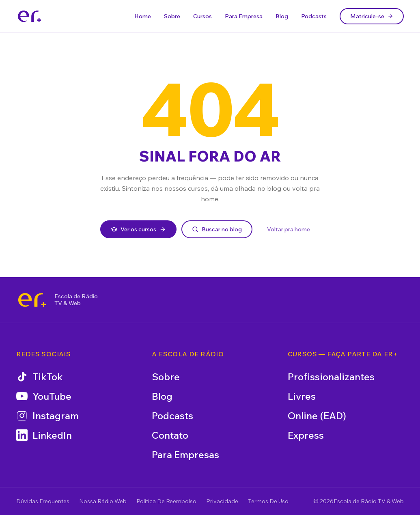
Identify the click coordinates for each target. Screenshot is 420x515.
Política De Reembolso (166, 501)
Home (143, 16)
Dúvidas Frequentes (43, 501)
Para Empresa (244, 16)
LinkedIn (44, 435)
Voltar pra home (289, 229)
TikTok (40, 377)
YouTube (44, 396)
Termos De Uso (268, 501)
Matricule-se (372, 16)
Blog (282, 16)
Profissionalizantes (331, 377)
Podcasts (314, 16)
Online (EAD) (317, 416)
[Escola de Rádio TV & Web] (32, 300)
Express (306, 435)
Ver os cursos (138, 229)
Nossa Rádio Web (103, 501)
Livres (302, 396)
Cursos (202, 16)
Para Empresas (185, 455)
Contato (170, 435)
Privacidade (222, 501)
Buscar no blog (217, 229)
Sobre (172, 16)
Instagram (47, 416)
